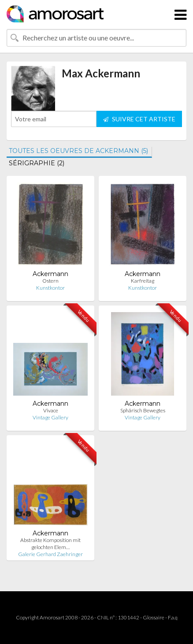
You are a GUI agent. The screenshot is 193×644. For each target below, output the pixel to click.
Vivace (51, 410)
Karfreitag (143, 281)
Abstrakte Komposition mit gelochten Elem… (50, 544)
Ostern (50, 281)
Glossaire (154, 617)
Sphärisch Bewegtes (143, 410)
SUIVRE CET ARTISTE (139, 119)
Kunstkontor (50, 288)
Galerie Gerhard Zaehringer (50, 554)
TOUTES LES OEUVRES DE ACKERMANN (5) (78, 151)
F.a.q (173, 617)
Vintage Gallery (50, 417)
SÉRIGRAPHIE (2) (37, 163)
